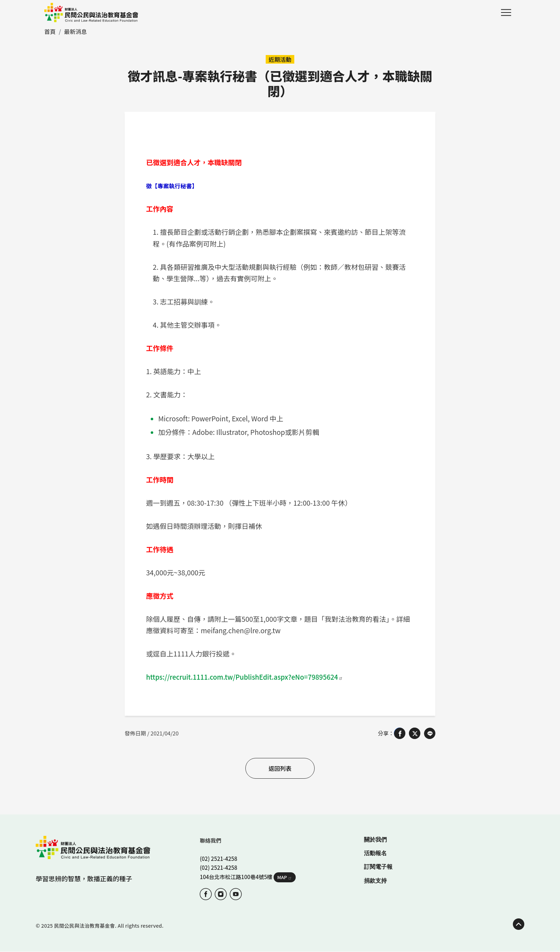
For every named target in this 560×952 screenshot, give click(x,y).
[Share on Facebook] (400, 733)
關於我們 (375, 840)
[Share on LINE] (430, 733)
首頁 (50, 31)
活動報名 (375, 853)
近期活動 (280, 59)
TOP (519, 924)
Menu (506, 13)
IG (221, 894)
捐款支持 (375, 881)
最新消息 (75, 31)
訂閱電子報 (378, 867)
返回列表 (280, 768)
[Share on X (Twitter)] (415, 733)
